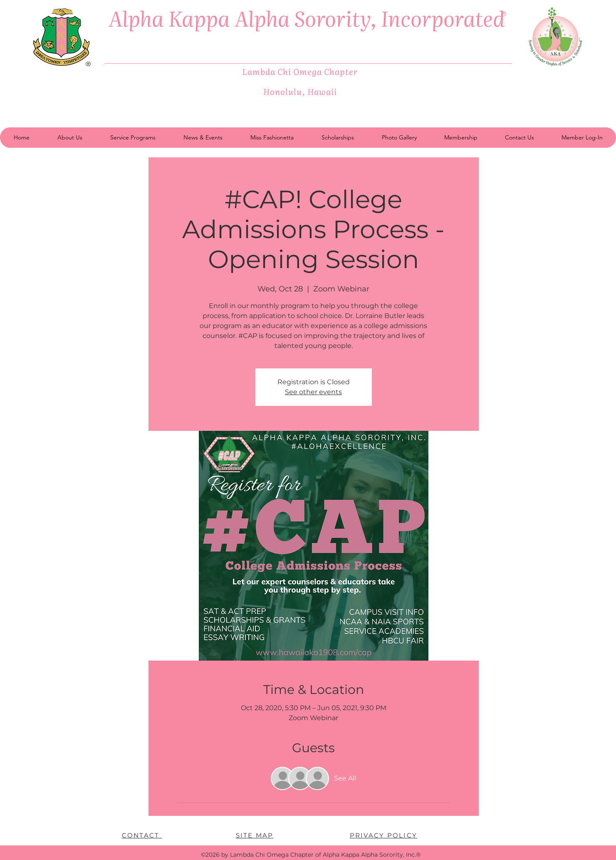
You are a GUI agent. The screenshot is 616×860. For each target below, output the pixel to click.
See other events (313, 392)
